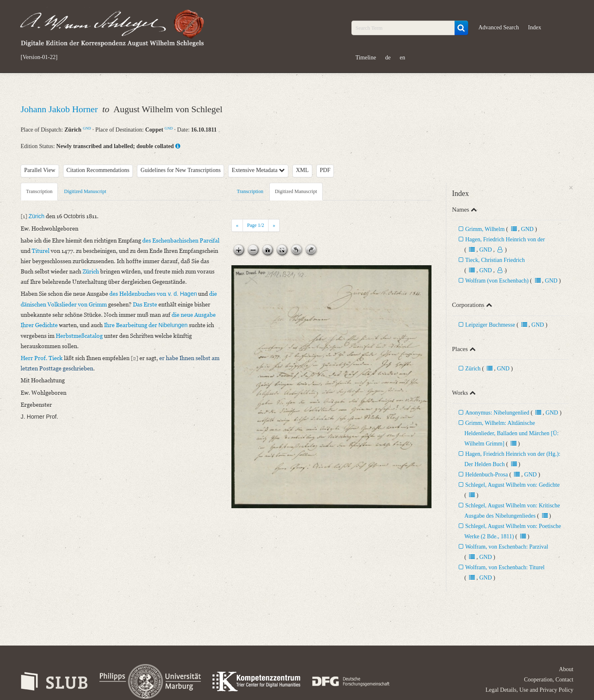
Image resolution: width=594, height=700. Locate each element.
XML (302, 170)
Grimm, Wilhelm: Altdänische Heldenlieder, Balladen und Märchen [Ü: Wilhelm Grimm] (511, 433)
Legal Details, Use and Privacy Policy (529, 690)
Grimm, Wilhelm (486, 229)
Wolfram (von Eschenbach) (497, 281)
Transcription (39, 191)
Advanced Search (499, 27)
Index (535, 27)
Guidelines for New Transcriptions (181, 170)
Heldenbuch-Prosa (487, 475)
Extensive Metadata (258, 170)
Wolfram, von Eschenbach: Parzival (507, 547)
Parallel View (40, 170)
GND (87, 128)
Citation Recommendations (98, 170)
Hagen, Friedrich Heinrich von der (505, 239)
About (566, 669)
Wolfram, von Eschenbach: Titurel (505, 567)
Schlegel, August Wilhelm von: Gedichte (513, 485)
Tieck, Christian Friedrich (495, 260)
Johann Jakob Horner (60, 109)
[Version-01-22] (39, 57)
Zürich (473, 369)
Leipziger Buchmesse (490, 325)
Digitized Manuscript (85, 191)
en (402, 58)
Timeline (366, 58)
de (388, 58)
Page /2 (256, 225)
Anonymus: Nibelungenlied (497, 413)
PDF (325, 170)
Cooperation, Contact (549, 680)
